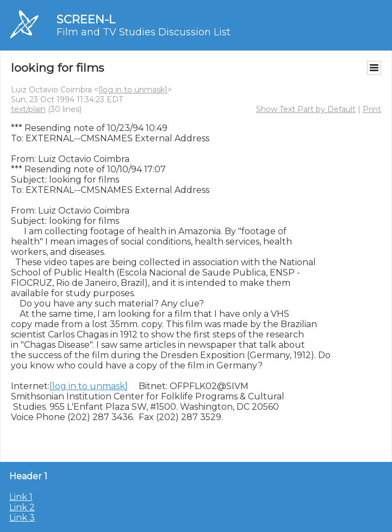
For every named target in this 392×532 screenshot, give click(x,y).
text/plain (28, 109)
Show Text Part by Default (306, 109)
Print (372, 109)
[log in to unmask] (133, 90)
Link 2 (22, 507)
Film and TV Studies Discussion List (144, 32)
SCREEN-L (86, 19)
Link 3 (22, 518)
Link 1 (21, 497)
